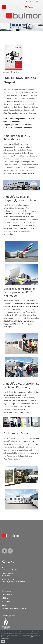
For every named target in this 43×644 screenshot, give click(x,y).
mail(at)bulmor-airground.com (14, 582)
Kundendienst (7, 594)
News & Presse (37, 2)
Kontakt (28, 2)
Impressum (6, 601)
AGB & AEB (6, 598)
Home (23, 2)
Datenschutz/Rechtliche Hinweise (14, 609)
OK (3, 642)
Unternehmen (7, 591)
